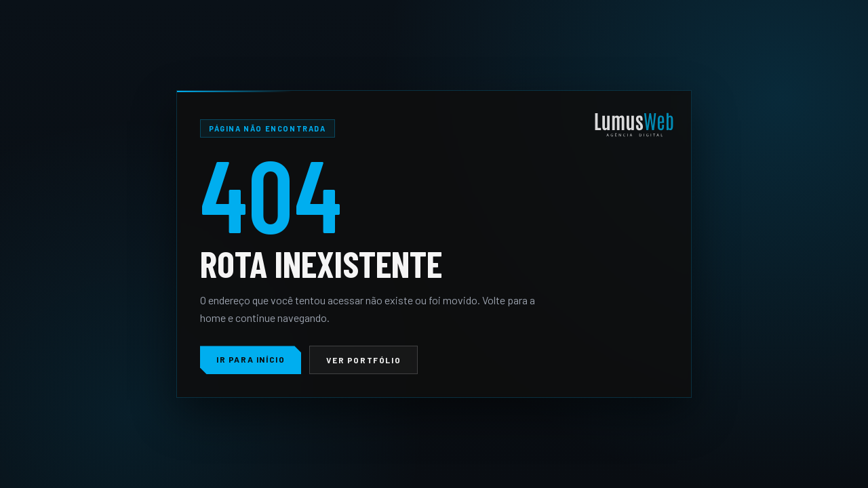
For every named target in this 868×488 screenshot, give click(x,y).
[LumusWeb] (634, 126)
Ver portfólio (363, 360)
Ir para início (251, 359)
